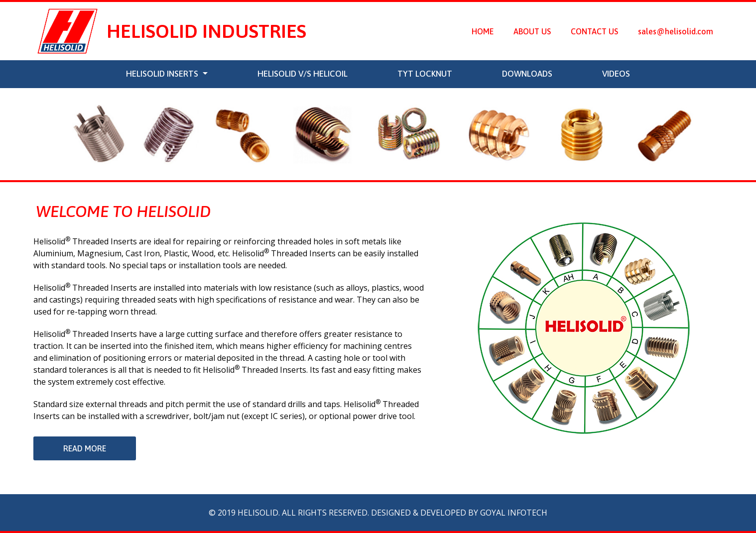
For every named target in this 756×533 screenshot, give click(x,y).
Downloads (527, 74)
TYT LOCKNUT (425, 74)
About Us (532, 31)
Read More (85, 448)
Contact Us (594, 31)
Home (488, 31)
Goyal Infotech (514, 513)
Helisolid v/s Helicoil (303, 74)
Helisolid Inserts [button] (163, 74)
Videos (616, 74)
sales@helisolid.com (676, 31)
